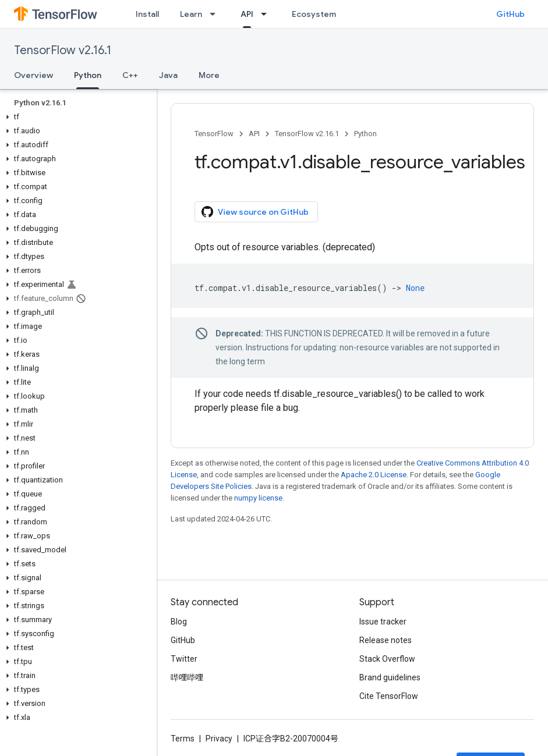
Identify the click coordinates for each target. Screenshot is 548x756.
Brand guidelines (390, 677)
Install (147, 14)
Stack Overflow (387, 659)
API (254, 134)
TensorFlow (214, 134)
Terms (183, 739)
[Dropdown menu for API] (267, 14)
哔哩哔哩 (187, 677)
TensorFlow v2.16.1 (63, 50)
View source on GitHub (255, 212)
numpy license (258, 498)
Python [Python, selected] (88, 75)
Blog (179, 622)
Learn (191, 14)
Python (365, 134)
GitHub (510, 14)
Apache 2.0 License (374, 475)
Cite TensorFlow (389, 696)
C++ (130, 75)
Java (168, 75)
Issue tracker (383, 622)
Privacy (219, 739)
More (209, 75)
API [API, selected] (247, 14)
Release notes (386, 640)
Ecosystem (314, 14)
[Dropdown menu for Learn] (216, 14)
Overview (33, 75)
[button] (76, 117)
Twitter (184, 659)
